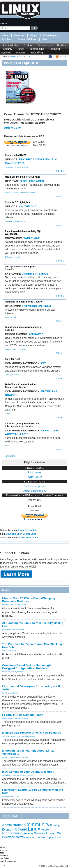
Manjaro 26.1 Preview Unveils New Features (32, 733)
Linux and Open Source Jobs (21, 534)
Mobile (15, 192)
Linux (26, 167)
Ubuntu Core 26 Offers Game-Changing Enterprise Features (29, 600)
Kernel (15, 630)
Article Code (12, 128)
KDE (15, 349)
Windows (15, 375)
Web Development (27, 192)
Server (20, 49)
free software (39, 837)
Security (8, 49)
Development (45, 45)
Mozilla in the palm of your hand (23, 177)
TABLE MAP (32, 238)
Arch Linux (6, 736)
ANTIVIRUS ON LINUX (36, 306)
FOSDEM (9, 167)
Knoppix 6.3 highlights (17, 202)
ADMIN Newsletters (28, 538)
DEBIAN (8, 221)
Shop (45, 39)
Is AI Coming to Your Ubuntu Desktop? (28, 772)
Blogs (34, 35)
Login (64, 56)
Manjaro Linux (16, 736)
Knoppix (18, 167)
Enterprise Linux (8, 605)
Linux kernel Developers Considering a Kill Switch (31, 688)
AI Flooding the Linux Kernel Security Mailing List (33, 624)
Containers (6, 672)
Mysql (17, 257)
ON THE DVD (28, 206)
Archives (7, 39)
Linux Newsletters (28, 530)
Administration (11, 45)
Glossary (7, 866)
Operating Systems (21, 718)
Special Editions (27, 39)
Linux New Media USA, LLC (57, 866)
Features (19, 35)
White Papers (51, 35)
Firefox (8, 192)
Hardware (63, 45)
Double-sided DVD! (15, 155)
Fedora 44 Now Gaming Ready (23, 715)
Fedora (14, 672)
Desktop (28, 45)
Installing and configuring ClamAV (24, 302)
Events (8, 414)
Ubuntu (24, 605)
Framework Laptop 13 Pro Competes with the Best (33, 791)
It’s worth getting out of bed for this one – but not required (22, 425)
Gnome (8, 349)
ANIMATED (36, 334)
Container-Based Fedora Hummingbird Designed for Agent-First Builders (28, 667)
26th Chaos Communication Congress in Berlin (20, 386)
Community (37, 824)
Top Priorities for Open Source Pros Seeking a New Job (33, 646)
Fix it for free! (12, 359)
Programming (36, 49)
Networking (36, 53)
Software (21, 53)
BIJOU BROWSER (32, 181)
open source (12, 651)
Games (11, 718)
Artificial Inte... (7, 630)
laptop (12, 796)
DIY (44, 363)
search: (4, 24)
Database (9, 257)
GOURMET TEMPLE (35, 274)
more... (60, 171)
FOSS (4, 651)
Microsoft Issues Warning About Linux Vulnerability (28, 752)
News (5, 35)
